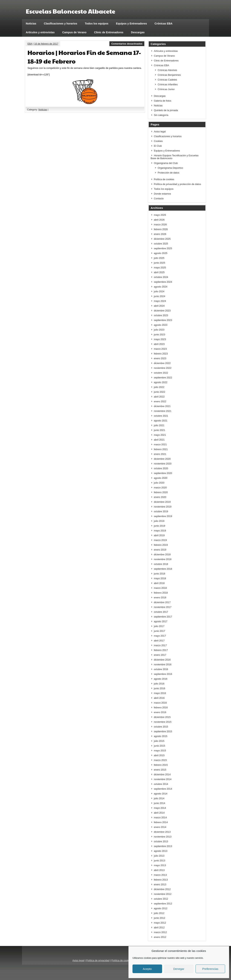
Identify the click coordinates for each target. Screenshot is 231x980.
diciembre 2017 (162, 602)
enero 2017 (160, 655)
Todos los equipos (97, 24)
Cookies (158, 141)
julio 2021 (159, 425)
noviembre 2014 (163, 779)
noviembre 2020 (163, 464)
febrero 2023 (161, 354)
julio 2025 (159, 258)
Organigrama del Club (166, 163)
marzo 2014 (160, 817)
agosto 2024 (161, 287)
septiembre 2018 (163, 569)
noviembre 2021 (163, 411)
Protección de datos (168, 173)
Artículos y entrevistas (40, 32)
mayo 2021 (160, 435)
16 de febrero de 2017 (46, 44)
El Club (158, 146)
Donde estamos (162, 194)
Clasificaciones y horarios (61, 24)
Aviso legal (160, 132)
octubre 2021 (161, 416)
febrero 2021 (161, 449)
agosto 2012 (161, 908)
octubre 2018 (161, 564)
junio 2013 (160, 861)
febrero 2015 (161, 765)
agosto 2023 (161, 325)
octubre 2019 (161, 511)
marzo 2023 (160, 349)
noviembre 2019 (163, 507)
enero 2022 (160, 401)
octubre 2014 (161, 784)
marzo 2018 (160, 588)
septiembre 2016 (163, 674)
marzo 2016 (160, 703)
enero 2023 (160, 358)
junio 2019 (160, 526)
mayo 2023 (160, 339)
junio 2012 (160, 918)
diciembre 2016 (162, 660)
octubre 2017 (161, 612)
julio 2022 (159, 387)
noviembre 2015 (163, 722)
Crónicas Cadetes (167, 80)
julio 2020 (159, 483)
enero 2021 (160, 454)
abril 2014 (159, 813)
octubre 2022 (161, 373)
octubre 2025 (161, 244)
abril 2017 (159, 641)
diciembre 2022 (162, 363)
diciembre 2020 (162, 459)
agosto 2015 (161, 736)
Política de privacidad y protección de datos (177, 184)
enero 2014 (160, 827)
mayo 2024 (160, 301)
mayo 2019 (160, 531)
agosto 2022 (161, 382)
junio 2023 (160, 334)
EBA (30, 44)
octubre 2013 (161, 841)
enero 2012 (160, 937)
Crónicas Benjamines (169, 75)
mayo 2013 (160, 865)
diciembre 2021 (162, 406)
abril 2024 (159, 306)
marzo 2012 (160, 932)
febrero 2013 (161, 880)
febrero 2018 (161, 593)
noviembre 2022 (163, 368)
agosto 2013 (161, 851)
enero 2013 (160, 884)
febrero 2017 (161, 650)
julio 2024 (159, 291)
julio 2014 (159, 798)
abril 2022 (159, 397)
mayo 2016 (160, 693)
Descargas (138, 32)
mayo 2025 (160, 268)
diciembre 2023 (162, 311)
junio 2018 (160, 574)
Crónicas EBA (164, 24)
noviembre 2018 (163, 559)
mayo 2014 (160, 808)
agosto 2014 (161, 794)
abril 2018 (159, 583)
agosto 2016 (161, 679)
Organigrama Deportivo (170, 168)
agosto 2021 (161, 421)
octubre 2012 (161, 899)
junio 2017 (160, 631)
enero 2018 (160, 598)
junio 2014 (160, 803)
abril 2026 (159, 220)
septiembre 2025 (163, 248)
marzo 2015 (160, 760)
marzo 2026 (160, 224)
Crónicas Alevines (167, 70)
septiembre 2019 (163, 516)
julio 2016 (159, 684)
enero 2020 (160, 497)
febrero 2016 (161, 708)
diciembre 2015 (162, 717)
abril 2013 (159, 870)
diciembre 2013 (162, 832)
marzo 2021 (160, 444)
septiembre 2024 (163, 282)
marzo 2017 (160, 645)
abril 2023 (159, 344)
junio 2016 (160, 688)
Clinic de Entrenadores (109, 32)
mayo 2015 (160, 751)
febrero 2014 (161, 822)
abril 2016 (159, 698)
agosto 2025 (161, 253)
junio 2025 (160, 263)
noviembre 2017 (163, 607)
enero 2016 (160, 712)
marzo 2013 (160, 875)
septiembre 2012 (163, 904)
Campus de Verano (74, 32)
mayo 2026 (160, 215)
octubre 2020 (161, 468)
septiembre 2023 (163, 320)
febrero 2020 (161, 492)
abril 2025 (159, 272)
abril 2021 (159, 440)
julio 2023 (159, 330)
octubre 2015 (161, 727)
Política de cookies (164, 179)
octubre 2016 (161, 669)
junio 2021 (160, 430)
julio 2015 (159, 741)
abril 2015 (159, 755)
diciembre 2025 (162, 239)
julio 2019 (159, 521)
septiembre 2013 (163, 846)
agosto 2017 (161, 621)
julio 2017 (159, 626)
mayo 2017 (160, 636)
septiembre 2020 (163, 473)
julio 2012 (159, 913)
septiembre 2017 (163, 617)
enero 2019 (160, 550)
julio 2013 (159, 856)
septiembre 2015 (163, 731)
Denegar (179, 969)
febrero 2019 (161, 545)
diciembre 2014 (162, 774)
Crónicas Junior (166, 89)
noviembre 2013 (163, 837)
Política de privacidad (98, 960)
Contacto (159, 198)
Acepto (147, 969)
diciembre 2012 (162, 889)
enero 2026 (160, 234)
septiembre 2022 (163, 378)
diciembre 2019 (162, 502)
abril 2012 (159, 927)
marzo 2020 (160, 488)
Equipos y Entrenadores (132, 24)
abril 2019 (159, 535)
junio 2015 (160, 746)
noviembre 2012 (163, 894)
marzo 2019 (160, 540)
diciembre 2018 (162, 554)
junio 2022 (160, 392)
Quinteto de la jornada (166, 110)
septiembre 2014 (163, 789)
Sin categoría (161, 115)
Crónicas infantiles (168, 84)
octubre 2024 (161, 277)
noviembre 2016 (163, 664)
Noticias (31, 24)
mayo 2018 (160, 578)
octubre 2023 (161, 315)
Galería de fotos (163, 101)
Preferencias (210, 969)
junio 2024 (160, 296)
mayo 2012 (160, 923)
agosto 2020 (161, 478)
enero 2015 (160, 770)
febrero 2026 (161, 229)
